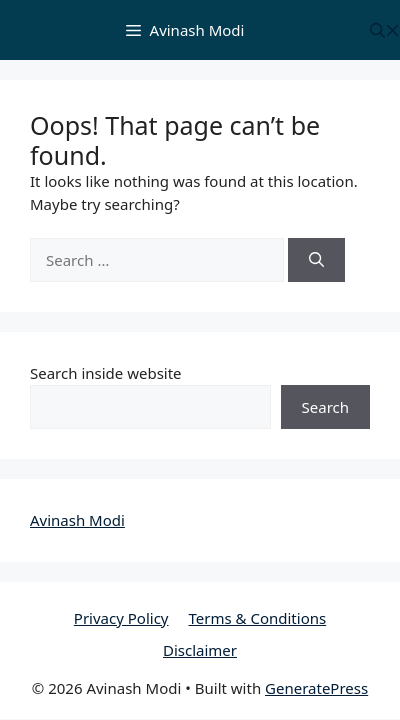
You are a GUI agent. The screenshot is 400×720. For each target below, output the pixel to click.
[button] (385, 30)
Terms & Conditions (258, 618)
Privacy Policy (121, 618)
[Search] (316, 260)
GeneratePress (316, 688)
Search (325, 407)
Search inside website (106, 373)
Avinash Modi (77, 520)
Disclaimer (200, 650)
